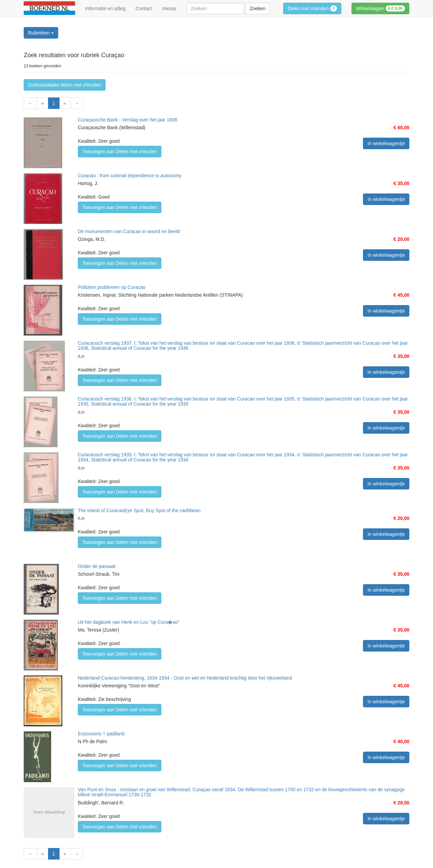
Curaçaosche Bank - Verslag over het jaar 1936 (128, 120)
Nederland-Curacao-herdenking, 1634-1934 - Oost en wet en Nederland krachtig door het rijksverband (185, 678)
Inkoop (169, 8)
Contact (144, 8)
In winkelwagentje (386, 143)
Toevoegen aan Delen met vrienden (120, 152)
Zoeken (258, 8)
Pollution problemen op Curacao (112, 287)
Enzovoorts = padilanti (101, 734)
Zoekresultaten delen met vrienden (65, 85)
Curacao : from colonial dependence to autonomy (130, 176)
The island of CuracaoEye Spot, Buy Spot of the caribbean (139, 510)
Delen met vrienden (312, 8)
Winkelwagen (380, 8)
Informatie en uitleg (105, 8)
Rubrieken (41, 33)
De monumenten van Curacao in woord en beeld (129, 231)
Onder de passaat (97, 566)
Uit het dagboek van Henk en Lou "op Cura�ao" (129, 622)
